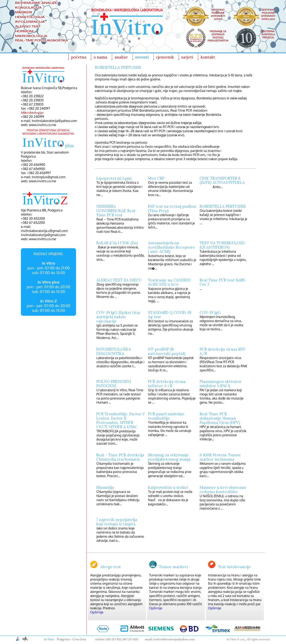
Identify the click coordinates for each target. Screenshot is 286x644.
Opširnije (97, 612)
